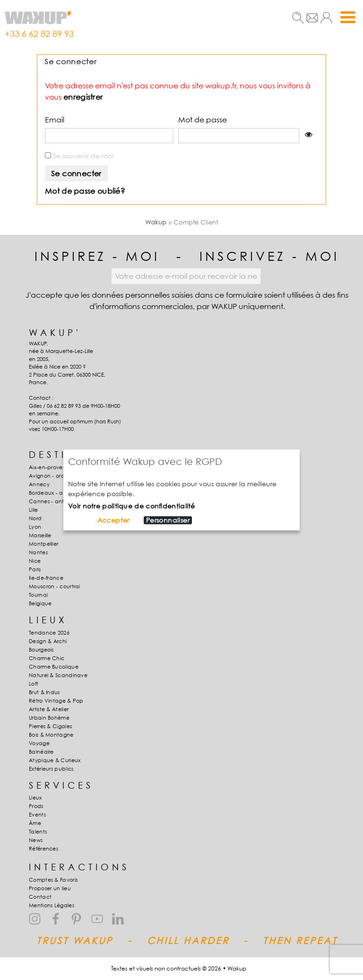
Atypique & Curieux (55, 760)
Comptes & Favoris (53, 880)
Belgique (40, 603)
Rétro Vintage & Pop (56, 701)
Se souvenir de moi (79, 156)
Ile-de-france (46, 578)
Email (55, 120)
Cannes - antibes (52, 501)
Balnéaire (41, 752)
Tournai (38, 595)
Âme (35, 823)
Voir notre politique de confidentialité (132, 506)
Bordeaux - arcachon (57, 493)
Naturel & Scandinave (58, 675)
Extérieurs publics (51, 769)
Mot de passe (203, 120)
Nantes (38, 552)
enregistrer (83, 97)
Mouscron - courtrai (55, 586)
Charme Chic (47, 658)
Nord (35, 518)
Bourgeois (41, 650)
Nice (35, 561)
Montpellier (43, 544)
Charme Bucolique (54, 667)
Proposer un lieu (50, 888)
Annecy (39, 484)
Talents (38, 832)
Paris (35, 569)
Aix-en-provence (51, 467)
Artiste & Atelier (49, 709)
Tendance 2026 (49, 633)
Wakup (156, 222)
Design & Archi (48, 641)
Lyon (35, 527)
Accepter (113, 520)
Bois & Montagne (51, 735)
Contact (40, 897)
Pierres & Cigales (50, 726)
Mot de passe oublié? (85, 191)
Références (43, 849)
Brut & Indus (44, 692)
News (36, 840)
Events (37, 815)
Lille (34, 510)
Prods (36, 806)
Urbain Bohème (49, 718)
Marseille (40, 535)
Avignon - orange (52, 476)
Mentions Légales (52, 905)
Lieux (35, 798)
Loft (34, 684)
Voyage (39, 743)
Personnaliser (168, 520)
